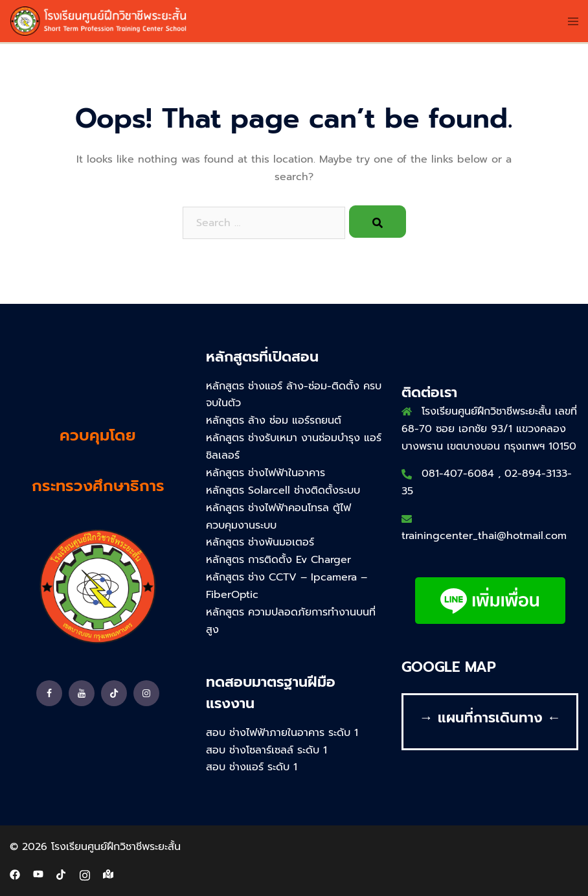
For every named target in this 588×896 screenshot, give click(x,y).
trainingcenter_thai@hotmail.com (484, 536)
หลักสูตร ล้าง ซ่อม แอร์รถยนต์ (274, 420)
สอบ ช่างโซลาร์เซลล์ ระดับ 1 (266, 750)
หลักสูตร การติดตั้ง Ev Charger (278, 560)
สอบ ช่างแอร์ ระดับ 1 (252, 767)
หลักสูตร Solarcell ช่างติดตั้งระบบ (283, 490)
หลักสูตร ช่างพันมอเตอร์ (260, 542)
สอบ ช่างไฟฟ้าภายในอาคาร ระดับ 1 (282, 733)
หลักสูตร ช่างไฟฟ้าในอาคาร (266, 473)
